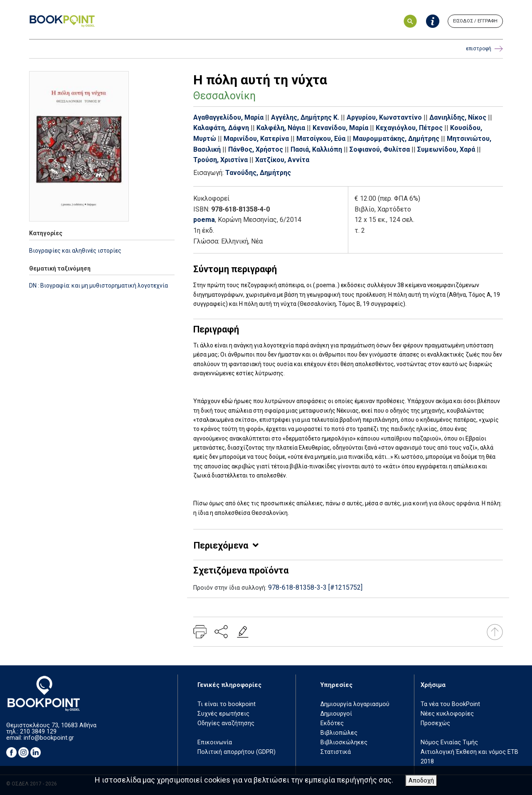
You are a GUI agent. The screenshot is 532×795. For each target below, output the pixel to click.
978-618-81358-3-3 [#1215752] (315, 587)
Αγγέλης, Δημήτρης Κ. (305, 117)
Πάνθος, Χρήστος (256, 149)
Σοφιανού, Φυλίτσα (380, 149)
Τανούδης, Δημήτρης (258, 173)
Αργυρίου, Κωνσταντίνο (384, 117)
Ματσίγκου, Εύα (321, 139)
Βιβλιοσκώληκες (344, 742)
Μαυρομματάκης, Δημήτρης (396, 139)
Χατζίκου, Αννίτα (282, 160)
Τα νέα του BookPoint (450, 704)
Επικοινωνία (215, 742)
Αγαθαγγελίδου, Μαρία (228, 117)
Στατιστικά (336, 752)
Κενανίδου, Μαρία (340, 128)
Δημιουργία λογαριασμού (355, 704)
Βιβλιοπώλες (339, 733)
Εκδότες (332, 723)
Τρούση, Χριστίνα (220, 160)
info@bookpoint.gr (49, 738)
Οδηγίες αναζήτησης (226, 723)
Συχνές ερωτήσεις (223, 714)
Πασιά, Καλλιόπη (316, 149)
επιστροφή (484, 49)
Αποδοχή (421, 781)
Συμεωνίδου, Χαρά (446, 149)
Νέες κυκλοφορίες (447, 714)
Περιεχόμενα (221, 545)
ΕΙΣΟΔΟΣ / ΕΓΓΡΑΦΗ (475, 21)
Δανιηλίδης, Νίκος (458, 117)
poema (204, 220)
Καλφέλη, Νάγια (281, 128)
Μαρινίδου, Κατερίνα (256, 139)
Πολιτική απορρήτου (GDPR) (236, 752)
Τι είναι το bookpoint (227, 704)
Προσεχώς (435, 723)
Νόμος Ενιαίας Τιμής (449, 742)
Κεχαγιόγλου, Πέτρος (409, 128)
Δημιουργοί (336, 714)
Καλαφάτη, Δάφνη (221, 128)
